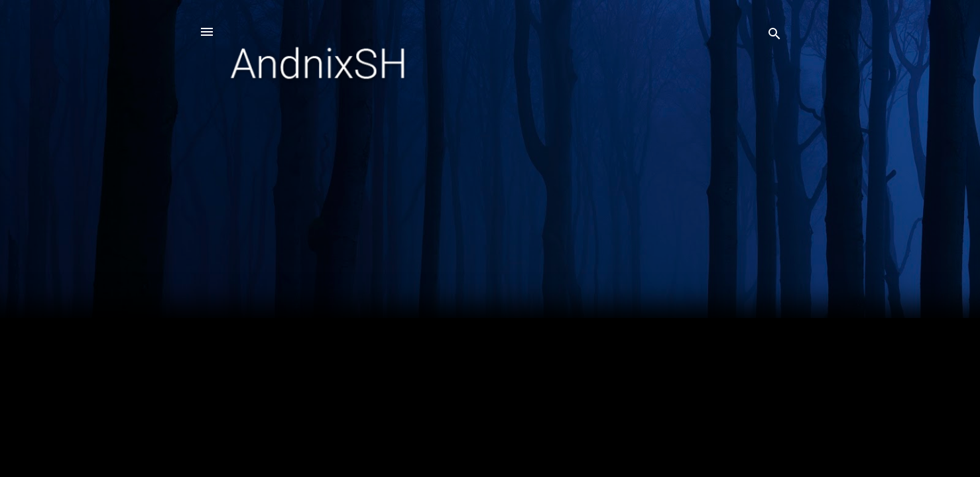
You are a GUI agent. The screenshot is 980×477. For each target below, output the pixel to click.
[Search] (774, 36)
